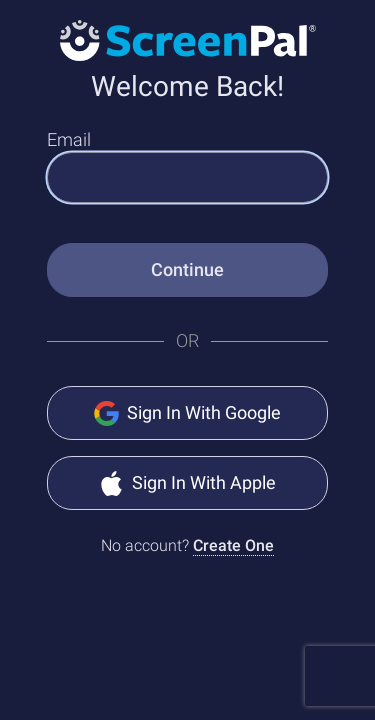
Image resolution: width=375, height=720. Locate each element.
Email (69, 139)
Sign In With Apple (187, 483)
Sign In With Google (187, 413)
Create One (233, 545)
